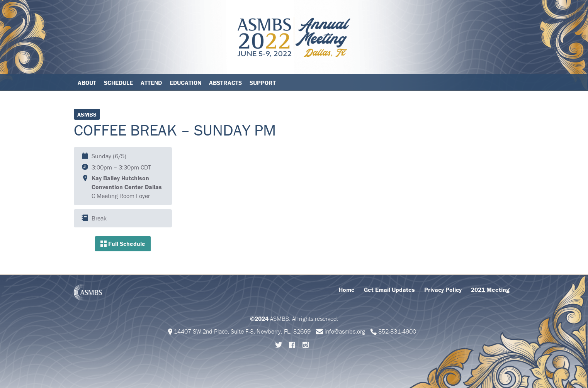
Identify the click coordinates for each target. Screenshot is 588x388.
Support (263, 83)
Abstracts (225, 83)
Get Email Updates (389, 290)
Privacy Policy (443, 290)
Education (185, 83)
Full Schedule (123, 244)
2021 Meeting (490, 290)
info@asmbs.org (345, 331)
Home (347, 290)
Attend (151, 83)
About (87, 83)
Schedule (118, 83)
